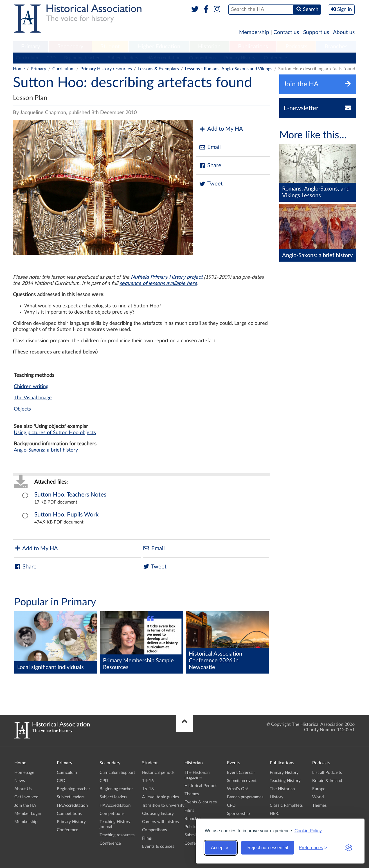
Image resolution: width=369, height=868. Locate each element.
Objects (22, 409)
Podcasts (296, 47)
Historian (209, 47)
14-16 (148, 781)
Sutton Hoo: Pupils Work (67, 515)
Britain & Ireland (327, 781)
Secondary (70, 47)
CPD (51, 58)
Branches (336, 47)
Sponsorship (238, 814)
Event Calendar (241, 773)
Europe (319, 789)
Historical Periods (201, 786)
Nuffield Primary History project (167, 277)
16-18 (148, 789)
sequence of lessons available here (158, 284)
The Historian (282, 789)
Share (210, 166)
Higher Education (159, 47)
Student (110, 47)
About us (344, 32)
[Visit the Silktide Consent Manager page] (349, 848)
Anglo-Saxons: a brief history (46, 450)
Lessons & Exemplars (158, 69)
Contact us (286, 32)
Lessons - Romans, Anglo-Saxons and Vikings (229, 69)
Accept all (221, 848)
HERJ (275, 814)
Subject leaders (123, 58)
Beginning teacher (82, 58)
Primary (31, 47)
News (20, 781)
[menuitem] (31, 47)
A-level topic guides (161, 797)
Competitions (202, 58)
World (318, 797)
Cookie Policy (308, 831)
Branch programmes (245, 797)
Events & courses (158, 847)
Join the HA (25, 805)
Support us (316, 32)
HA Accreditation (164, 58)
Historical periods (158, 773)
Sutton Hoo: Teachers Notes (70, 495)
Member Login (28, 814)
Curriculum (27, 58)
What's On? (238, 789)
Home (19, 69)
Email (210, 147)
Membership (254, 32)
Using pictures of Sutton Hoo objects (55, 433)
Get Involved (26, 797)
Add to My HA (221, 129)
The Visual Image (33, 398)
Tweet (211, 184)
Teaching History (285, 781)
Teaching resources (117, 835)
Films (147, 838)
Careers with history (161, 822)
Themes (192, 794)
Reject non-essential (268, 848)
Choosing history (158, 814)
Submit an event (242, 781)
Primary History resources (106, 69)
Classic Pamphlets (286, 805)
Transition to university (163, 805)
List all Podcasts (327, 773)
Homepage (24, 773)
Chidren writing (31, 387)
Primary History (240, 58)
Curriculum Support (117, 773)
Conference (275, 58)
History (277, 797)
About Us (23, 789)
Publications (253, 47)
